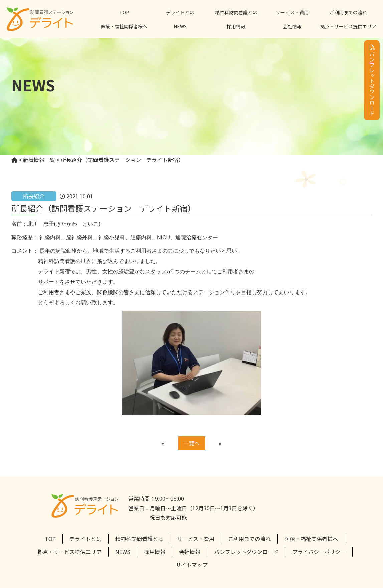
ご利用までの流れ (348, 12)
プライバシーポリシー (319, 552)
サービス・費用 (292, 12)
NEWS (180, 26)
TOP (124, 12)
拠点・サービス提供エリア (348, 26)
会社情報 (292, 26)
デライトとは (180, 12)
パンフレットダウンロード (372, 80)
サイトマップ (192, 565)
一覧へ (192, 443)
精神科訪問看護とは (236, 12)
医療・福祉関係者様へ (124, 26)
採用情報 (236, 26)
